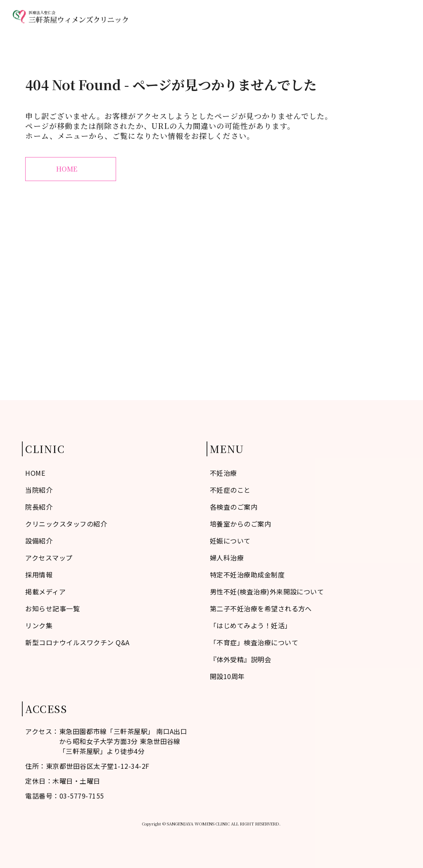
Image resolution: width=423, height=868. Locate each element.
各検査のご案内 (234, 507)
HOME (161, 17)
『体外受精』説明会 (240, 659)
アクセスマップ (354, 17)
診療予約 (397, 17)
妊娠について (230, 541)
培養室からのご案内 (240, 524)
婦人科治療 (308, 17)
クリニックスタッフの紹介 (66, 524)
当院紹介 (238, 17)
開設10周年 (227, 676)
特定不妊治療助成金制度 (247, 575)
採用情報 (39, 575)
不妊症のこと (197, 17)
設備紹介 (39, 541)
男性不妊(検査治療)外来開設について (267, 591)
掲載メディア (45, 591)
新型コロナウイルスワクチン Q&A (77, 642)
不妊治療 (271, 17)
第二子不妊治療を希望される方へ (261, 608)
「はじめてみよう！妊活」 (251, 625)
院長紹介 (39, 507)
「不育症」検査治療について (254, 642)
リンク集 (39, 625)
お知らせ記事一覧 (52, 608)
